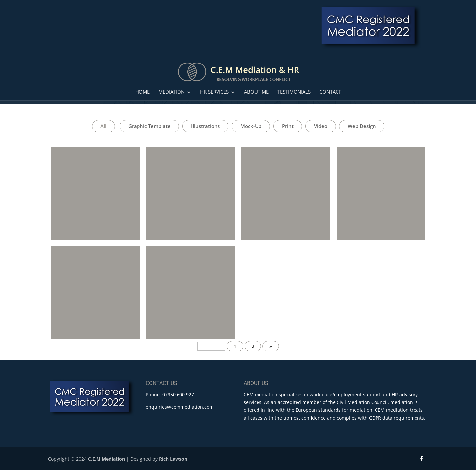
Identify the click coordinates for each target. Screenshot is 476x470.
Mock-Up (251, 126)
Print (288, 126)
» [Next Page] (271, 346)
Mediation (172, 92)
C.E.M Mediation (106, 459)
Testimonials (294, 92)
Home (142, 92)
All (103, 126)
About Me (256, 92)
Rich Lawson (173, 459)
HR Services (214, 92)
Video (321, 126)
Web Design (362, 126)
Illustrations (205, 126)
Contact (330, 92)
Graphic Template (149, 126)
